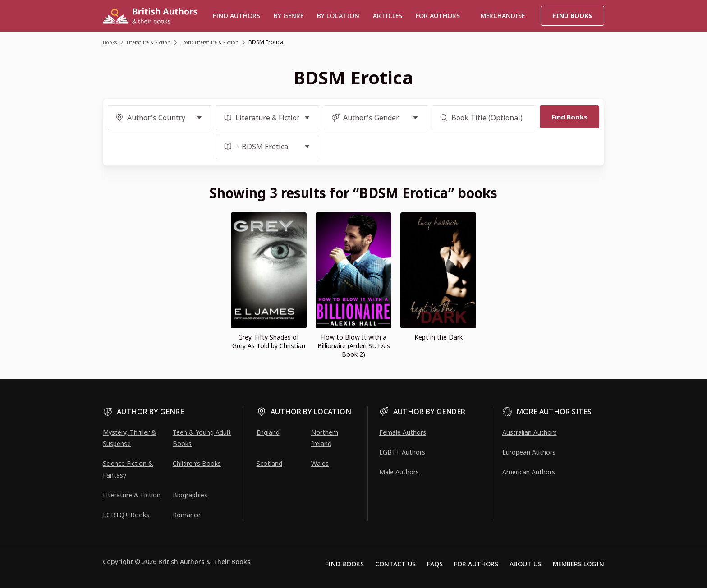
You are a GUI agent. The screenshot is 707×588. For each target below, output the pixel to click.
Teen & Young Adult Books (202, 438)
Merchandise (503, 16)
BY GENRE (289, 16)
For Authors (476, 564)
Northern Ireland (325, 438)
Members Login (578, 564)
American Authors (529, 472)
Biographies (190, 495)
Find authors (236, 16)
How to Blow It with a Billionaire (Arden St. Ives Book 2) (354, 346)
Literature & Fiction (132, 495)
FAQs (435, 564)
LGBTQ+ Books (126, 515)
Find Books (572, 16)
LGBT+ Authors (402, 452)
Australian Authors (530, 432)
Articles (388, 16)
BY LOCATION (338, 16)
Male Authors (399, 472)
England (268, 432)
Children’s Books (197, 463)
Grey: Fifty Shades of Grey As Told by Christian (269, 341)
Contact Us (395, 564)
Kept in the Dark (438, 337)
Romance (187, 515)
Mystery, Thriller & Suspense (130, 438)
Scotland (269, 463)
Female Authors (403, 432)
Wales (320, 463)
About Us (526, 564)
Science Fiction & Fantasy (128, 469)
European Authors (529, 452)
